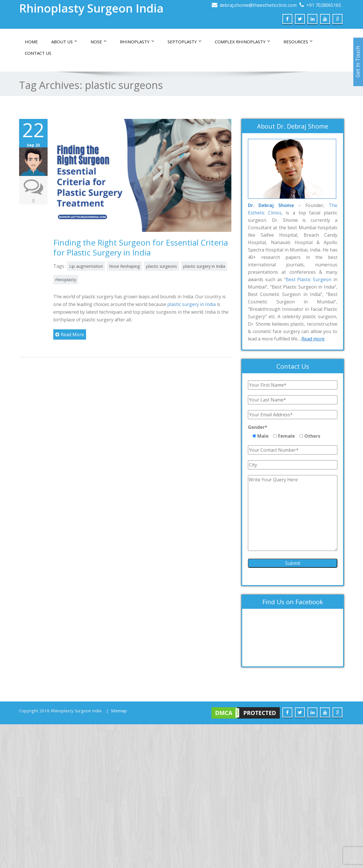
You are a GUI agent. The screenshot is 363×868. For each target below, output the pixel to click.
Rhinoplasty (137, 42)
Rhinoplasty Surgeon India (91, 8)
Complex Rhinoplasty (242, 42)
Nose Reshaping (125, 266)
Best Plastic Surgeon (309, 279)
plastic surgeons (162, 266)
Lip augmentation (86, 266)
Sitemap (119, 711)
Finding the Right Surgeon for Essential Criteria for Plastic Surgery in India (141, 247)
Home (31, 42)
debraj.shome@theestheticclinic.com (258, 5)
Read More (70, 334)
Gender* (258, 427)
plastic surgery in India (204, 266)
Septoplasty (184, 42)
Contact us (38, 53)
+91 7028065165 (324, 5)
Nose (99, 42)
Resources (298, 42)
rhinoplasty (66, 280)
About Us (64, 42)
